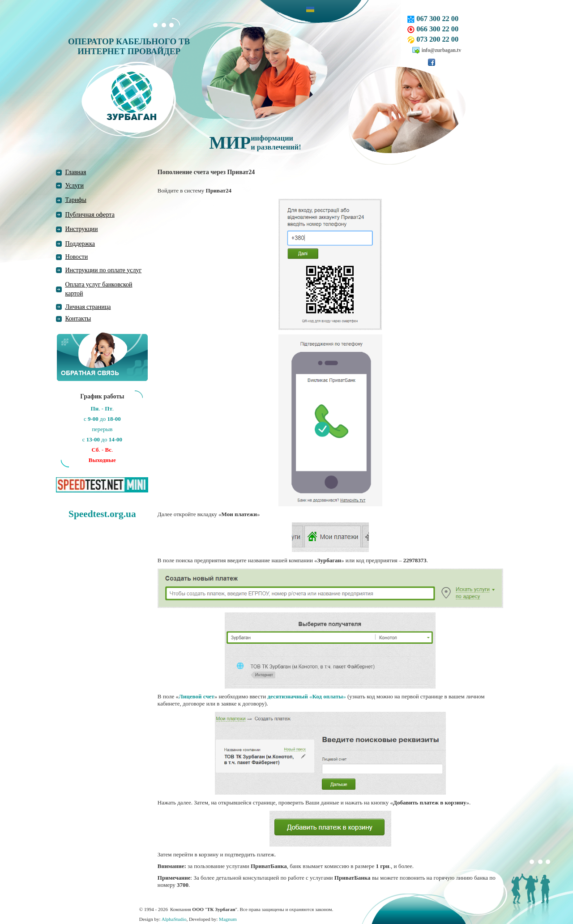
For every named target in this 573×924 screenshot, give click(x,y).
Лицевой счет (197, 696)
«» (306, 696)
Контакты (78, 319)
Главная (75, 172)
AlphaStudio (174, 919)
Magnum (228, 919)
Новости (76, 257)
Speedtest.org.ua (102, 514)
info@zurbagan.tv (441, 50)
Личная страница (88, 307)
